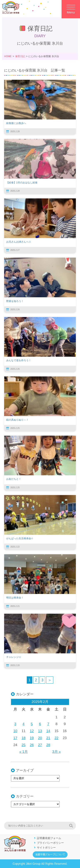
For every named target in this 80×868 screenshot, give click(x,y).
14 (48, 731)
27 (40, 745)
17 (15, 738)
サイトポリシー (46, 848)
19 (32, 738)
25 (24, 745)
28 (48, 745)
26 (32, 745)
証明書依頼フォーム (49, 838)
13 (40, 731)
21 (48, 738)
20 (40, 738)
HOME (8, 56)
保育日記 (20, 56)
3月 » (56, 752)
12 (32, 731)
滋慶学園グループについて (50, 854)
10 (15, 731)
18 (24, 738)
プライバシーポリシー (50, 843)
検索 (71, 826)
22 (56, 738)
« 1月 (24, 752)
